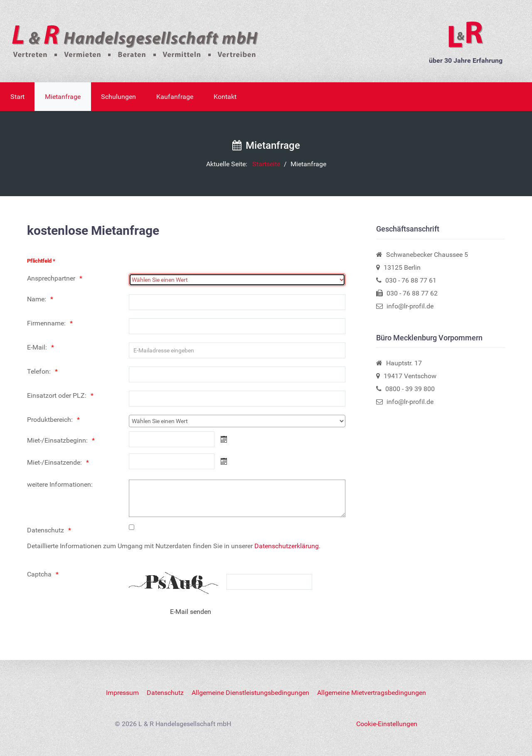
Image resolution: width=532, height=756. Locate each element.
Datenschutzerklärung (287, 546)
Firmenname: (46, 323)
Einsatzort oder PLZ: (57, 395)
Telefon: (39, 371)
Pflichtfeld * (41, 261)
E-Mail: (37, 347)
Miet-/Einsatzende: (54, 462)
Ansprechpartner (51, 278)
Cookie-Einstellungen (387, 724)
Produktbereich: (50, 420)
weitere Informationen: (60, 484)
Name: (37, 299)
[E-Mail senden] (191, 612)
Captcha (39, 574)
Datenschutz (46, 530)
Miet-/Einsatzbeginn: (57, 440)
